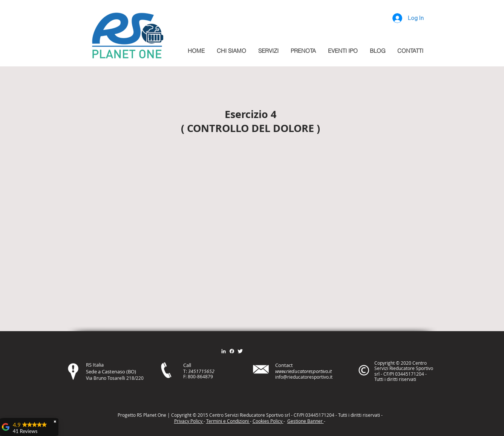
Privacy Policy (189, 421)
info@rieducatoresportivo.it (304, 377)
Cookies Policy (268, 421)
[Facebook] (232, 351)
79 (210, 376)
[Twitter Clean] (240, 351)
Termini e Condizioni (228, 421)
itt (358, 415)
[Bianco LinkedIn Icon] (224, 351)
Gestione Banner (306, 421)
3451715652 (201, 371)
